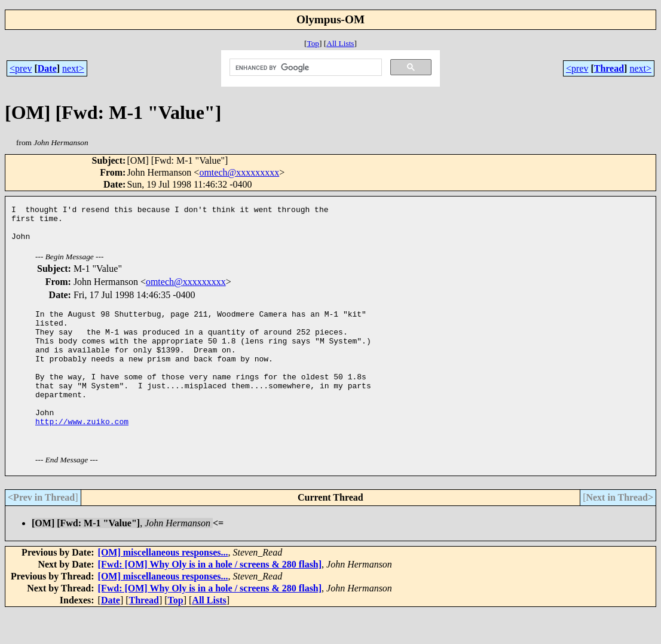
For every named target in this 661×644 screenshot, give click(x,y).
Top (313, 43)
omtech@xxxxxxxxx (239, 172)
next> (73, 68)
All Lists (340, 43)
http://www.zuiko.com (82, 452)
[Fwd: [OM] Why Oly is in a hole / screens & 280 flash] (210, 597)
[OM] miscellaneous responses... (163, 585)
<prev (21, 68)
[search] (305, 68)
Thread (609, 68)
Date (47, 68)
